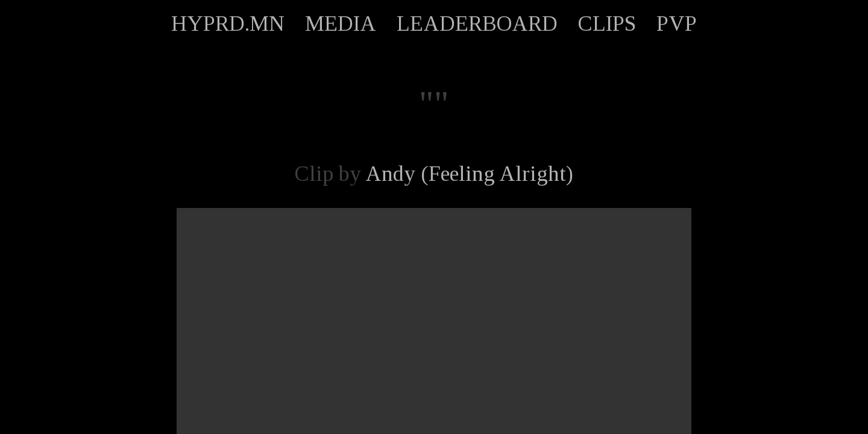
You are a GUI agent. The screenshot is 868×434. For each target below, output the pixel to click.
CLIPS (607, 24)
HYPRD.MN (228, 24)
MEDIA (341, 24)
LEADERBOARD (477, 24)
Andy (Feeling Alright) (469, 174)
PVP (677, 24)
